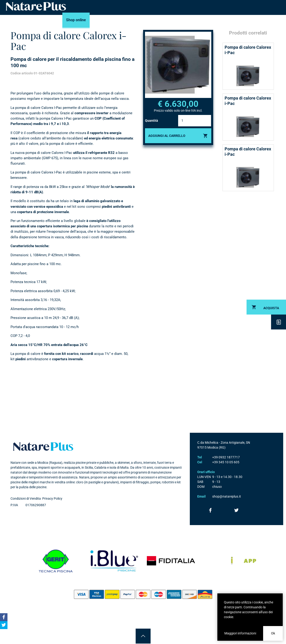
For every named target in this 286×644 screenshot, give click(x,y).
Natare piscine (36, 6)
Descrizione (279, 322)
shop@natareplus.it (227, 496)
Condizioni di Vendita (26, 499)
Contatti (231, 20)
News (191, 20)
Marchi (99, 20)
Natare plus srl (43, 447)
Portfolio (151, 20)
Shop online (76, 20)
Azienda (210, 20)
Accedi (264, 20)
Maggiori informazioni (240, 633)
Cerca (279, 20)
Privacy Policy (52, 499)
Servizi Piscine (125, 20)
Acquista (271, 308)
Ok (273, 633)
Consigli (173, 20)
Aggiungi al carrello (167, 136)
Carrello (249, 20)
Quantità (152, 121)
